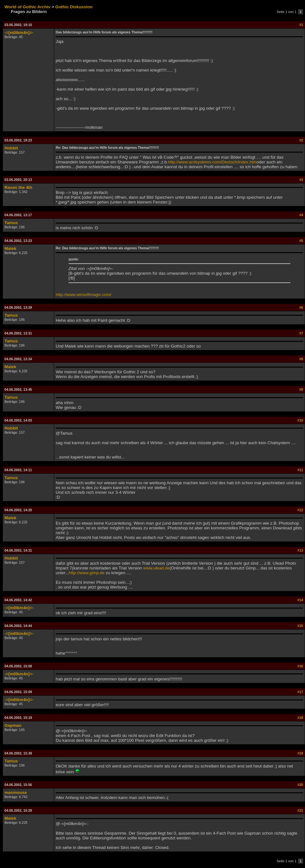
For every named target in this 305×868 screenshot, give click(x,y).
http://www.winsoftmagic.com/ (84, 295)
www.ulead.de (156, 568)
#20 (300, 785)
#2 (301, 140)
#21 (300, 810)
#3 (301, 180)
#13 (300, 550)
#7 (301, 333)
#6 (301, 307)
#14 (300, 600)
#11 (300, 470)
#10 (300, 420)
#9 (301, 389)
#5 (301, 241)
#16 (300, 666)
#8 (301, 359)
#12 (300, 510)
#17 (300, 692)
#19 (300, 753)
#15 (300, 626)
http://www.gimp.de (87, 573)
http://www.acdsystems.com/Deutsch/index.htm (213, 162)
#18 (300, 718)
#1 (301, 25)
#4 (301, 215)
